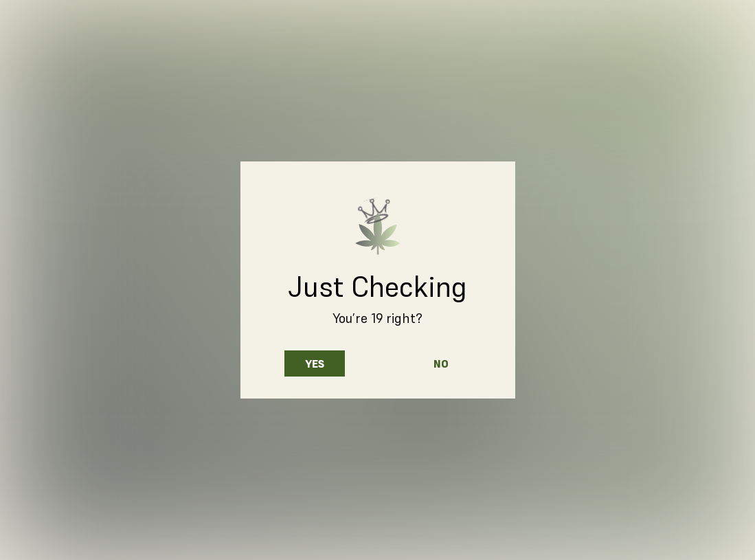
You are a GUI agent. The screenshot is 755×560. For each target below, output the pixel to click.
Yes (315, 363)
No (441, 363)
